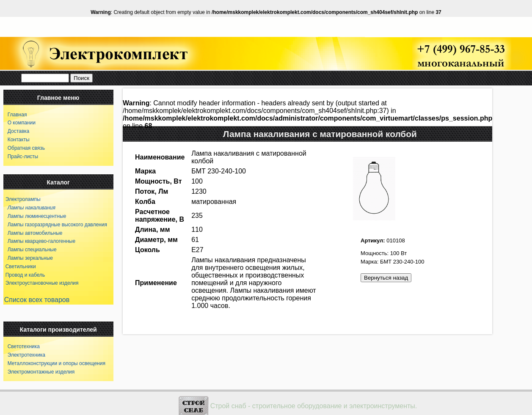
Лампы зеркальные (28, 258)
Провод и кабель (25, 275)
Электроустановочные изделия (42, 283)
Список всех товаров (37, 300)
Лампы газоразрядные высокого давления (55, 225)
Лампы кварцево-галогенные (39, 241)
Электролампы (23, 199)
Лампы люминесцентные (35, 216)
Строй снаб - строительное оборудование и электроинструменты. (314, 406)
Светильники (21, 267)
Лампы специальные (30, 250)
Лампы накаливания (29, 208)
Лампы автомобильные (33, 233)
